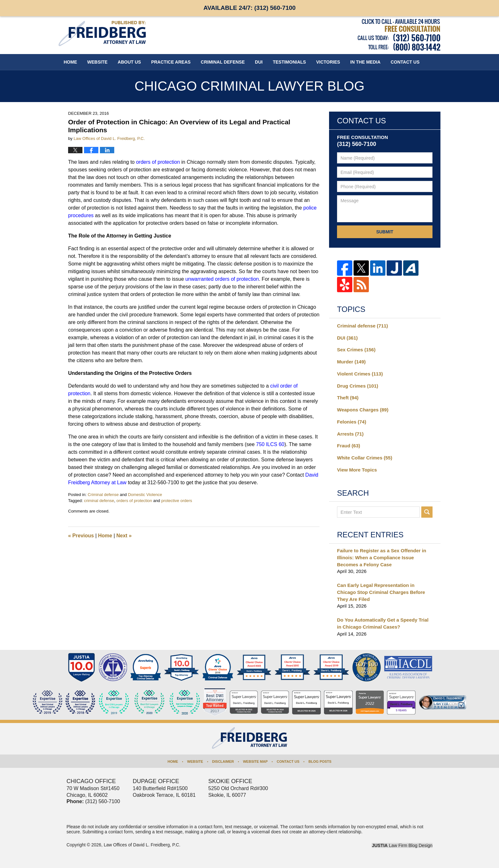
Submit (385, 232)
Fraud (349, 446)
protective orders (177, 501)
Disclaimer (223, 761)
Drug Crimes (358, 386)
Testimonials (289, 62)
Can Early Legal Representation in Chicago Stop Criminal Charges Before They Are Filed (381, 592)
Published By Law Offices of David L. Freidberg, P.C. (399, 35)
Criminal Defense (223, 62)
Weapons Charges (363, 410)
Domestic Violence (145, 495)
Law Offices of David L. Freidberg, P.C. (142, 845)
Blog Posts (320, 761)
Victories (328, 62)
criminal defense (99, 501)
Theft (348, 398)
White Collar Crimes (365, 458)
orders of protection (134, 501)
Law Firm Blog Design (402, 845)
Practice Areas (171, 62)
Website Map (255, 761)
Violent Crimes (360, 374)
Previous (81, 536)
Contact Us (288, 761)
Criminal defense (103, 495)
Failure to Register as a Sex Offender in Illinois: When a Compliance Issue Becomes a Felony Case (382, 558)
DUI (259, 62)
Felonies (352, 422)
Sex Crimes (356, 350)
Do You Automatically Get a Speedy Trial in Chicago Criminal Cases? (383, 623)
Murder (351, 362)
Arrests (350, 434)
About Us (129, 62)
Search (427, 512)
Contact (405, 62)
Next (124, 536)
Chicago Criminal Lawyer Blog (102, 34)
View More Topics (357, 470)
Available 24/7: (250, 8)
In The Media (365, 62)
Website (97, 62)
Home (70, 62)
